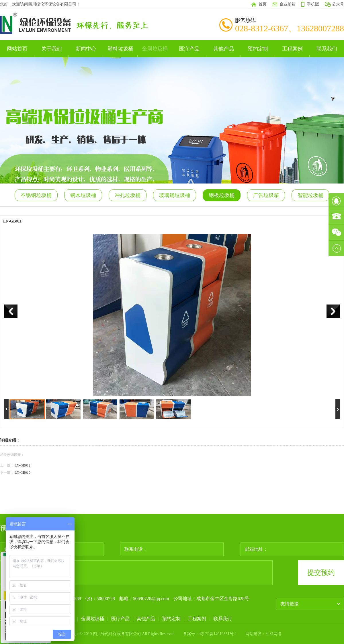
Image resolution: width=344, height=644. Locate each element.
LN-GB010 (23, 473)
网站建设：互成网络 (263, 634)
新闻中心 (86, 49)
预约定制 (258, 49)
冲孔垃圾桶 (128, 195)
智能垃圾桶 (310, 195)
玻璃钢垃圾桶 (175, 195)
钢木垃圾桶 (83, 195)
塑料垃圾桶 (120, 49)
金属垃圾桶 (155, 49)
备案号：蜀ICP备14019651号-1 (210, 634)
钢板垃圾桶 (222, 195)
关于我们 (52, 49)
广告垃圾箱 (266, 195)
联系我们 (327, 49)
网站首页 (17, 49)
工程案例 (292, 49)
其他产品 (224, 49)
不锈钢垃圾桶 (36, 195)
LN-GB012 (23, 465)
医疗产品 (189, 49)
